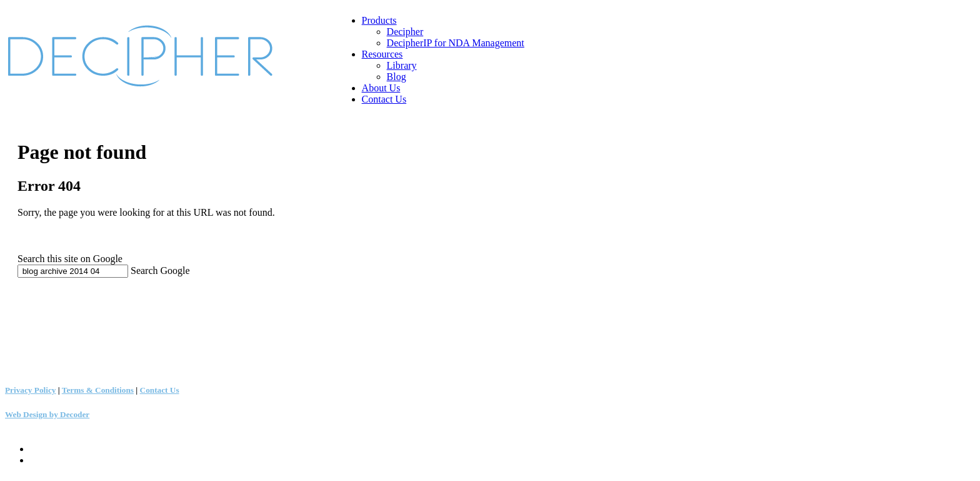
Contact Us (160, 390)
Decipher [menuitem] (405, 32)
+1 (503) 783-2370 (36, 309)
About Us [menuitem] (381, 88)
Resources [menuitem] (382, 54)
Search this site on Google (70, 259)
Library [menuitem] (402, 65)
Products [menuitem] (379, 20)
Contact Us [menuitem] (384, 99)
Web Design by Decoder (47, 414)
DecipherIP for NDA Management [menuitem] (456, 43)
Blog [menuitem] (397, 77)
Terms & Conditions (98, 390)
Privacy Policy (30, 390)
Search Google (160, 271)
